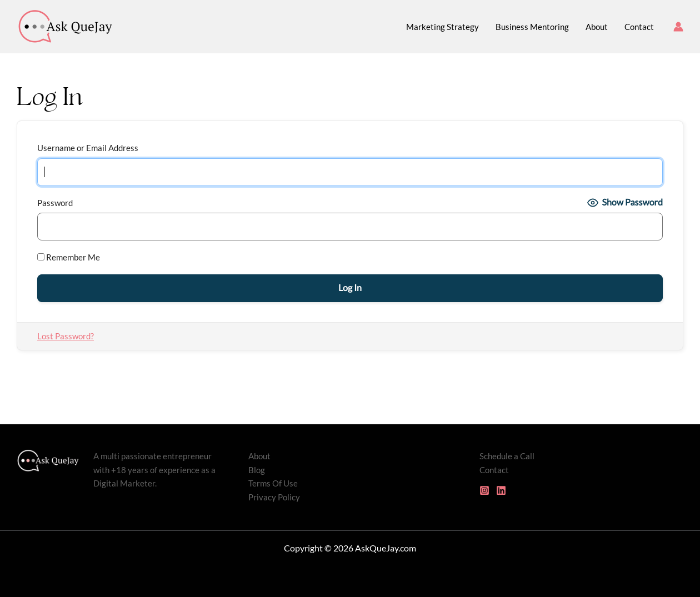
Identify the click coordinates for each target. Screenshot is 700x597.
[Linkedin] (501, 490)
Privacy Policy (274, 497)
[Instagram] (484, 490)
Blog (257, 470)
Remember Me (69, 257)
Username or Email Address (88, 148)
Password (55, 203)
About (259, 456)
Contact (494, 470)
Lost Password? (66, 336)
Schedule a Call (507, 456)
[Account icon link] (678, 27)
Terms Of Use (273, 483)
